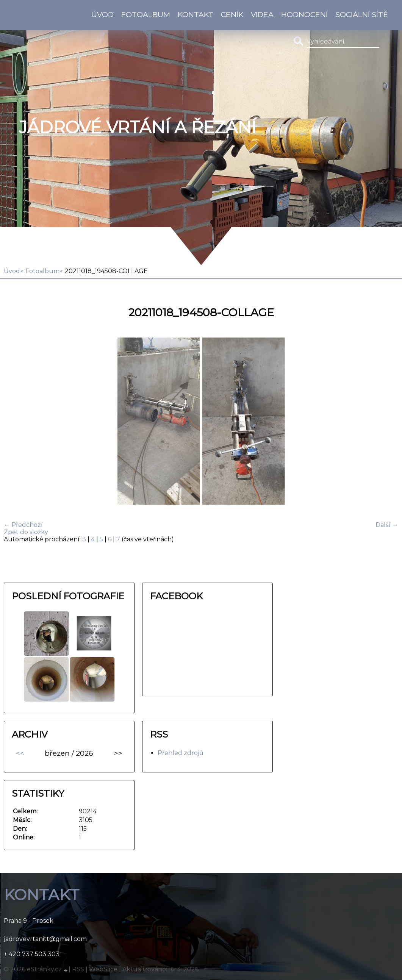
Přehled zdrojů (181, 753)
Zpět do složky (26, 532)
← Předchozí (23, 525)
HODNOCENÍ (304, 14)
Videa (262, 14)
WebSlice (103, 969)
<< (20, 753)
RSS (78, 969)
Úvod (102, 14)
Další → (387, 525)
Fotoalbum (146, 14)
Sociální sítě (362, 14)
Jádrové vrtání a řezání (138, 127)
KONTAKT (196, 14)
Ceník (232, 14)
